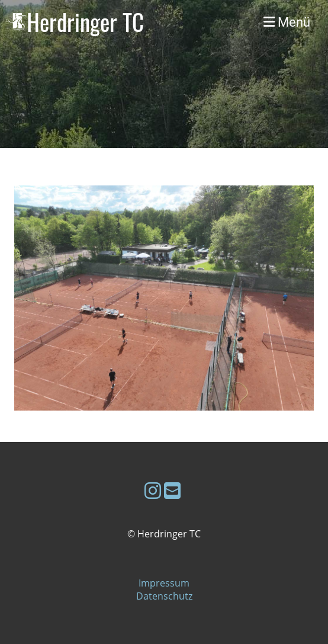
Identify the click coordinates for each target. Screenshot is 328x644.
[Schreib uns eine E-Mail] (172, 490)
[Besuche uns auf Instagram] (153, 490)
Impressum (164, 583)
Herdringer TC (85, 22)
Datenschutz (164, 596)
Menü (287, 22)
